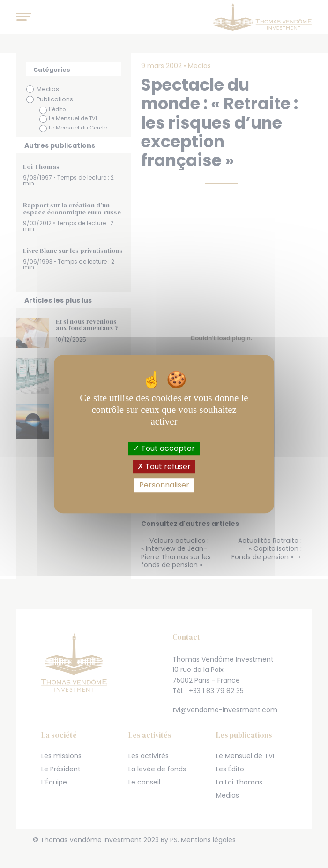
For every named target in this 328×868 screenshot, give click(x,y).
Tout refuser (164, 467)
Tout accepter (164, 448)
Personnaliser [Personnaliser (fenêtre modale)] (164, 485)
